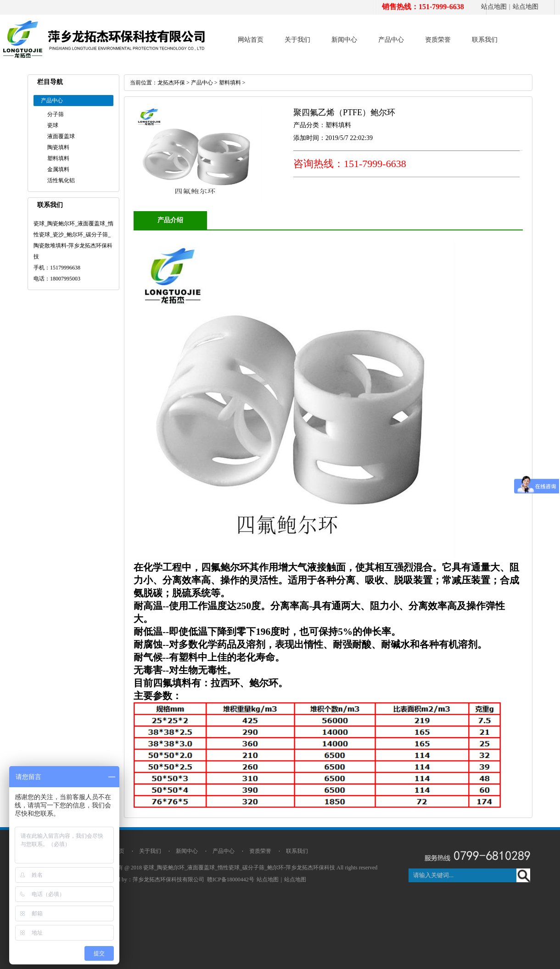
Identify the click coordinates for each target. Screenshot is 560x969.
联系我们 (485, 40)
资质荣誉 (438, 40)
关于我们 (297, 40)
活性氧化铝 (61, 180)
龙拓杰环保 (171, 83)
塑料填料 (58, 158)
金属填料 (58, 169)
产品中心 (391, 40)
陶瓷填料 (58, 147)
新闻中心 (344, 40)
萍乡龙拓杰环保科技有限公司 (168, 879)
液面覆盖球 (61, 136)
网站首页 (251, 40)
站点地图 (494, 7)
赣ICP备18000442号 (231, 879)
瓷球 (53, 125)
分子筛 (56, 114)
